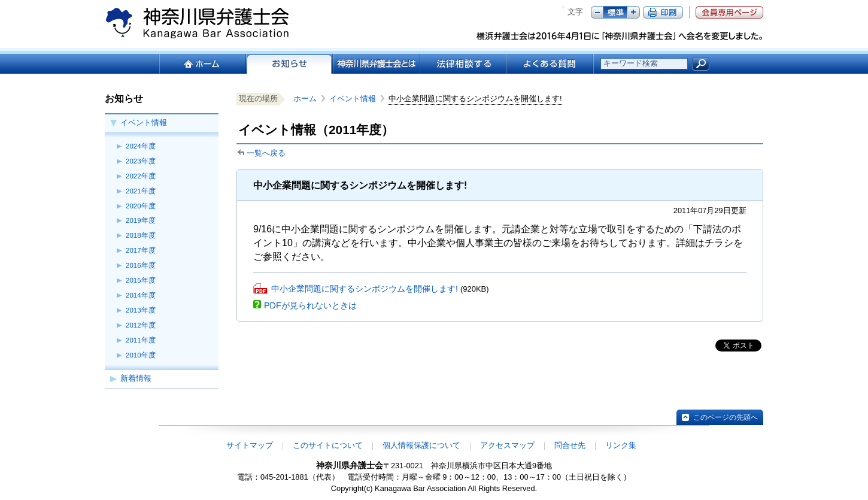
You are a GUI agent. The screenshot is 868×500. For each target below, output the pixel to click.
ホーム (202, 64)
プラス (634, 12)
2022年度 (141, 176)
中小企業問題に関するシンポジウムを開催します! (365, 289)
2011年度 (141, 340)
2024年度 (141, 146)
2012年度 (141, 325)
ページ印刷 (663, 12)
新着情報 (136, 378)
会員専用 (729, 12)
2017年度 (141, 250)
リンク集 (621, 445)
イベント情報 (144, 122)
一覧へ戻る (266, 153)
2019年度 (141, 220)
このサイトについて (328, 445)
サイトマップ (250, 445)
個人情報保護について (421, 445)
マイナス (597, 12)
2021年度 (141, 191)
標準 (615, 12)
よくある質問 (550, 64)
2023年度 (141, 161)
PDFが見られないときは (310, 305)
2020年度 (141, 206)
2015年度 (141, 280)
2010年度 (141, 355)
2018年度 (141, 235)
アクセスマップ (507, 445)
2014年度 (141, 295)
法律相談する (462, 64)
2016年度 (141, 265)
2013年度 (141, 310)
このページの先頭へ (726, 417)
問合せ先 (570, 445)
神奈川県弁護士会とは (376, 64)
